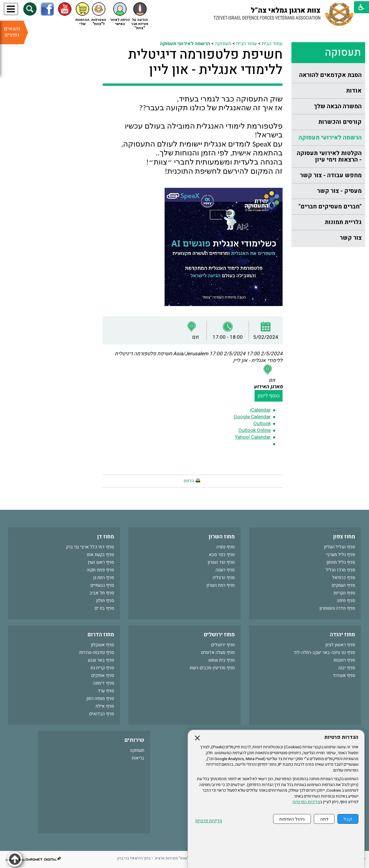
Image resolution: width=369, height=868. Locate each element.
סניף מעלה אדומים (218, 652)
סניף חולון (105, 601)
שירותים (134, 740)
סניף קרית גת (102, 668)
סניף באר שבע (101, 660)
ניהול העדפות (292, 819)
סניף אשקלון (102, 645)
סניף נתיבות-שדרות (97, 652)
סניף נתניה (225, 547)
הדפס (189, 481)
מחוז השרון (222, 537)
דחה (324, 819)
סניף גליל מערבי (341, 555)
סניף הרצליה (224, 578)
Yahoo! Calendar (253, 437)
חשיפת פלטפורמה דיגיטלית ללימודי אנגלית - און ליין (205, 62)
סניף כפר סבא (222, 555)
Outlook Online (255, 430)
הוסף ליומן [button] (269, 396)
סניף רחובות (344, 660)
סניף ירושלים (223, 645)
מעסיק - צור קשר (339, 191)
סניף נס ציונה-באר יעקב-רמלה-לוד (324, 652)
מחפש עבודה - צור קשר (331, 175)
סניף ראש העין (101, 562)
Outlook (262, 424)
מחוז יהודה (342, 635)
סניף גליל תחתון (341, 562)
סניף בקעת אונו (100, 555)
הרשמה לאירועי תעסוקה (330, 138)
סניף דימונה (104, 683)
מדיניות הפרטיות (306, 802)
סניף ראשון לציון (340, 645)
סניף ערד (106, 691)
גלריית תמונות (343, 222)
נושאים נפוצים (12, 32)
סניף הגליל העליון (340, 547)
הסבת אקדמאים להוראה (330, 75)
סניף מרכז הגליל (340, 570)
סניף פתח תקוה (100, 570)
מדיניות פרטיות (209, 821)
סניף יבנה (347, 668)
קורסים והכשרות (340, 122)
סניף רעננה (225, 570)
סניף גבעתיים (102, 585)
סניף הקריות (344, 593)
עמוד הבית (272, 44)
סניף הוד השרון (221, 562)
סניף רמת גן (104, 578)
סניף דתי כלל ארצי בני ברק (90, 547)
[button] (30, 9)
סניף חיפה (346, 601)
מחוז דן (106, 537)
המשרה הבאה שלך (338, 106)
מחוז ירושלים (219, 635)
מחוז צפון (344, 537)
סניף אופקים (103, 675)
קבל (348, 819)
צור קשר (351, 238)
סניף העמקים (343, 585)
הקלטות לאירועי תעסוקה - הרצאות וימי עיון (329, 156)
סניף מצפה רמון (100, 698)
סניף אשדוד (344, 675)
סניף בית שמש (222, 660)
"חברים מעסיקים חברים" (330, 207)
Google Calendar (252, 417)
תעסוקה (343, 52)
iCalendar (260, 410)
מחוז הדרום (101, 635)
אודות (354, 91)
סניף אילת (105, 706)
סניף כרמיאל (344, 578)
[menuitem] (328, 75)
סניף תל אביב (102, 593)
